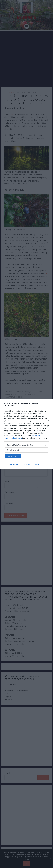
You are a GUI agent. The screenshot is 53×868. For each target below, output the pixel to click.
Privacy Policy (40, 465)
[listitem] (26, 445)
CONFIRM (13, 456)
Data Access (26, 465)
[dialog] (26, 434)
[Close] (48, 404)
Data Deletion (13, 465)
